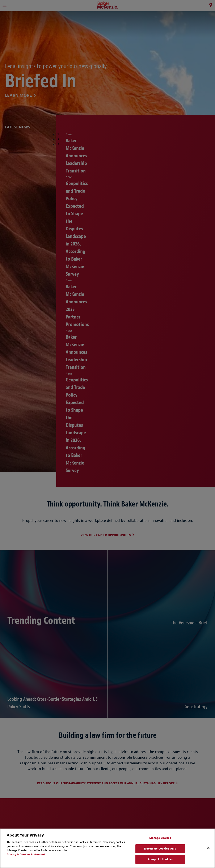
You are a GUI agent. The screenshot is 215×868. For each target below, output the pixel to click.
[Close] (208, 848)
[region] (107, 848)
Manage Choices (160, 838)
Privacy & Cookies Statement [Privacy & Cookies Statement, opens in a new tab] (26, 854)
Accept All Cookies (160, 859)
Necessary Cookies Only (160, 849)
